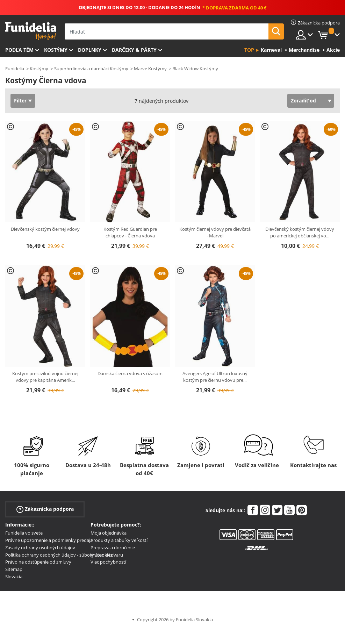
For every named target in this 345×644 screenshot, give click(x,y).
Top (249, 50)
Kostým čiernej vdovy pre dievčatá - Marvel (215, 232)
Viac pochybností (108, 562)
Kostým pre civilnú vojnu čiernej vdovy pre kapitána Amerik (45, 377)
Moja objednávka (109, 533)
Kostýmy (56, 50)
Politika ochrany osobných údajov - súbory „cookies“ (60, 555)
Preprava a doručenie (113, 548)
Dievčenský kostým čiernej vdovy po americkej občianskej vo (300, 232)
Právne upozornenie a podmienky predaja (49, 540)
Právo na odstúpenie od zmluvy (38, 562)
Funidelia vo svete (24, 533)
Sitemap (14, 569)
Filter (20, 101)
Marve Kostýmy (150, 69)
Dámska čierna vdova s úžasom (130, 373)
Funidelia (15, 69)
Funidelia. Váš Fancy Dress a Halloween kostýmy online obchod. (31, 31)
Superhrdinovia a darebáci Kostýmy (91, 69)
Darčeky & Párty (134, 50)
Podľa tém (19, 50)
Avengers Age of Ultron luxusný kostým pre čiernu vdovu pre (215, 377)
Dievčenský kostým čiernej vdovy (45, 229)
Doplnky (90, 50)
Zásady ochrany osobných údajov (40, 548)
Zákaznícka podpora (45, 509)
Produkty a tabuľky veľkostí (119, 540)
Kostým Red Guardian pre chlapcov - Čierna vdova (130, 232)
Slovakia (14, 577)
